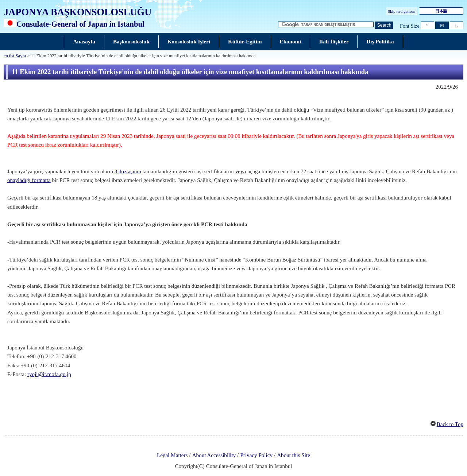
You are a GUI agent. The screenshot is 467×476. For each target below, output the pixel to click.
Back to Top (450, 424)
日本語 (441, 11)
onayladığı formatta (29, 180)
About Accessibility (214, 456)
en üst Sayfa (15, 56)
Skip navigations (402, 11)
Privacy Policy (256, 456)
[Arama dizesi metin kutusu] (326, 25)
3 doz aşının (128, 171)
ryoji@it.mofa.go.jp (49, 374)
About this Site (294, 456)
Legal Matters (172, 456)
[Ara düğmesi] (384, 25)
